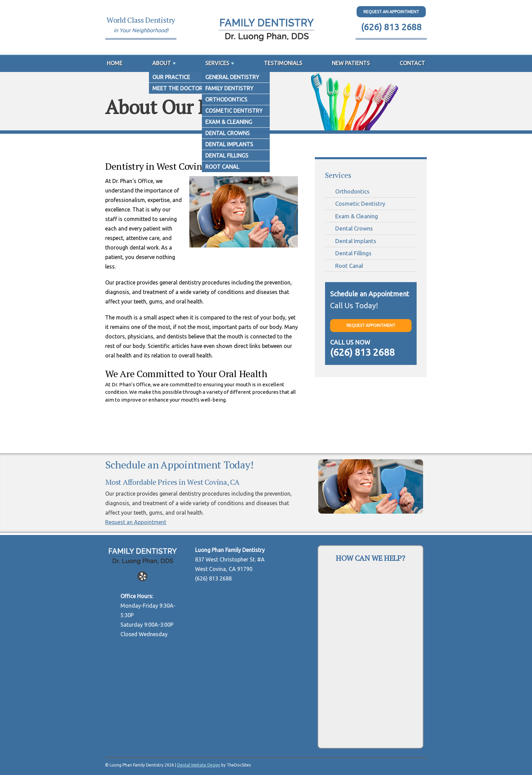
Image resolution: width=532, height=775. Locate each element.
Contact (412, 63)
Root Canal (349, 266)
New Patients (351, 63)
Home (115, 63)
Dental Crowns (354, 228)
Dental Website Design (199, 765)
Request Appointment (371, 325)
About (162, 63)
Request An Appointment (391, 12)
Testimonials (283, 63)
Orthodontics (352, 191)
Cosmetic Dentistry (360, 204)
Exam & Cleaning (357, 216)
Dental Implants (356, 241)
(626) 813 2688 (391, 27)
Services (217, 63)
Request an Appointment (136, 522)
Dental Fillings (353, 253)
